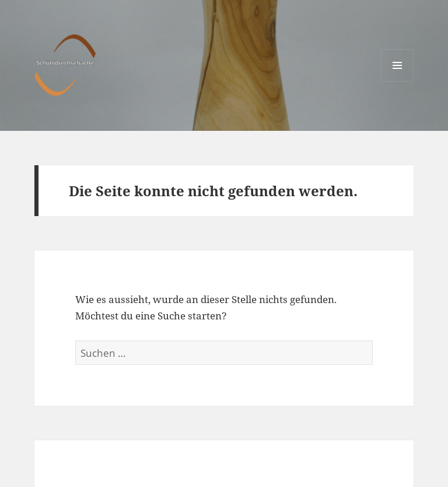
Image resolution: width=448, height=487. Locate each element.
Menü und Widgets (398, 81)
